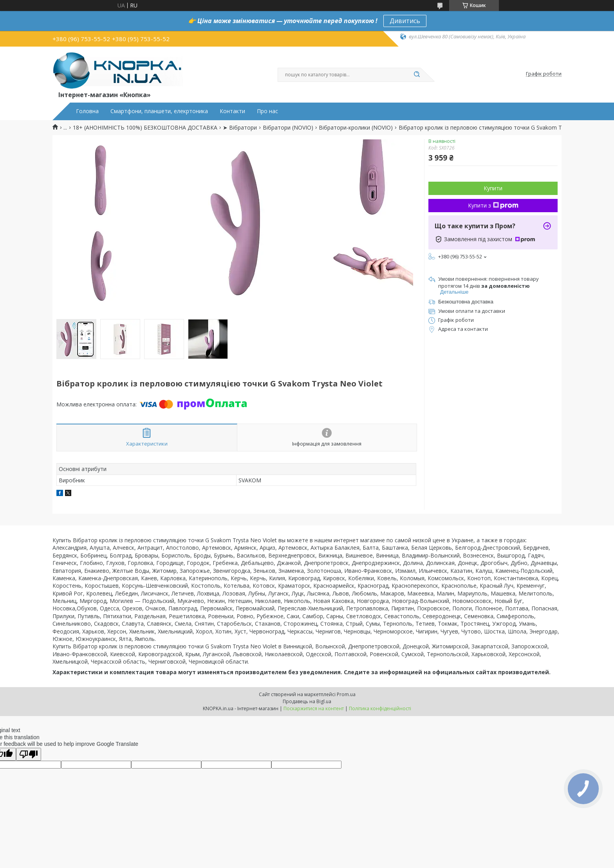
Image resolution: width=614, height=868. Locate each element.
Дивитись (405, 21)
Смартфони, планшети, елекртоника (159, 111)
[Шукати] (417, 75)
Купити (493, 188)
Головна (87, 111)
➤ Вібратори (240, 128)
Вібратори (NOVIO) (288, 128)
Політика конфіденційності (380, 708)
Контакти (232, 111)
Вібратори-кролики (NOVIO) (356, 128)
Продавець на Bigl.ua (307, 701)
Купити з (493, 205)
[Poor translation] (29, 754)
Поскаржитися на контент (314, 708)
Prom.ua (346, 694)
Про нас (267, 111)
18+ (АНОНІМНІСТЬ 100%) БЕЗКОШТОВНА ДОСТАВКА (145, 128)
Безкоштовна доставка (466, 302)
